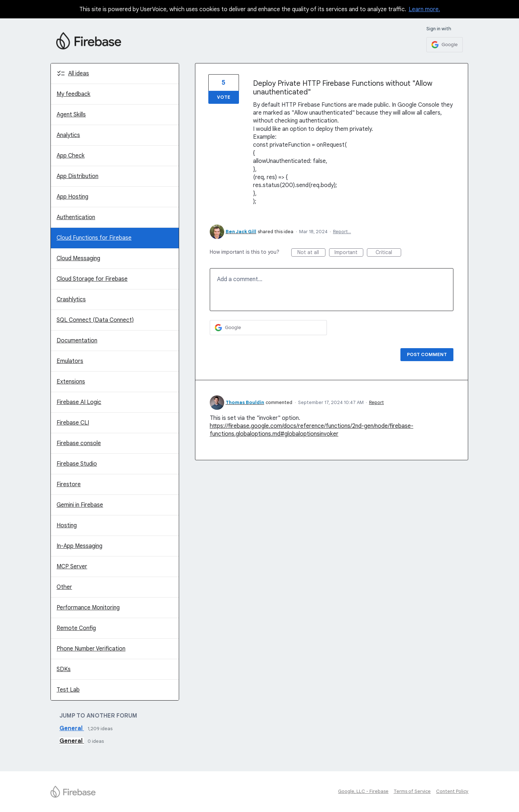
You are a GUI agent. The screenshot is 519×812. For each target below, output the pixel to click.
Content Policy (452, 791)
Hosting (67, 525)
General (72, 728)
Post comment (427, 354)
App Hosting (72, 197)
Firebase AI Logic (79, 402)
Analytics (68, 135)
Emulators (70, 361)
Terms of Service (412, 791)
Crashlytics (71, 299)
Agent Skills (71, 115)
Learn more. (424, 9)
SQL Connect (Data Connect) (95, 320)
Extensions (71, 382)
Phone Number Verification (91, 649)
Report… (342, 232)
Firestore (69, 484)
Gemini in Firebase (80, 505)
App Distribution (77, 176)
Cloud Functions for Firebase (94, 238)
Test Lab (68, 690)
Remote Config (76, 628)
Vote (224, 97)
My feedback (74, 94)
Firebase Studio (77, 464)
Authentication (76, 217)
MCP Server (72, 567)
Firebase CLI (73, 423)
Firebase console (79, 443)
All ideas (79, 74)
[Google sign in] (445, 45)
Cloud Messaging (78, 258)
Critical (388, 253)
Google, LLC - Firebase (363, 791)
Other (64, 587)
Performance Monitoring (88, 608)
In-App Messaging (79, 546)
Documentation (77, 341)
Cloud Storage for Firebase (92, 279)
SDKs (64, 669)
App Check (71, 156)
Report (376, 402)
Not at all (311, 253)
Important (349, 253)
